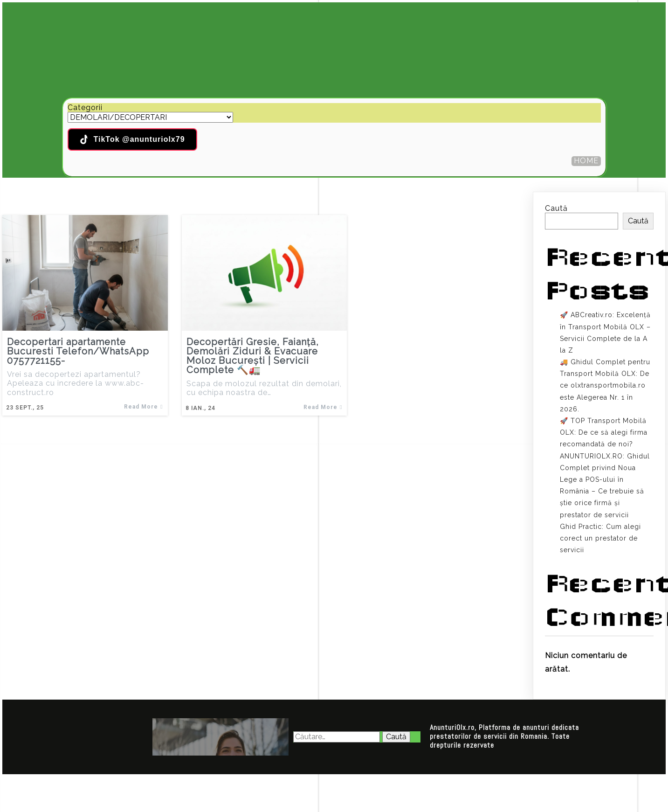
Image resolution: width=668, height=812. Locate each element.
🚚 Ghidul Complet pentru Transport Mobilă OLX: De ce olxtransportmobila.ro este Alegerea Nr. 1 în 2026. (605, 385)
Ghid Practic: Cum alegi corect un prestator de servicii (600, 538)
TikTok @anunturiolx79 (132, 139)
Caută (556, 208)
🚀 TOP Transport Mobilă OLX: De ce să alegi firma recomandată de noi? (604, 432)
